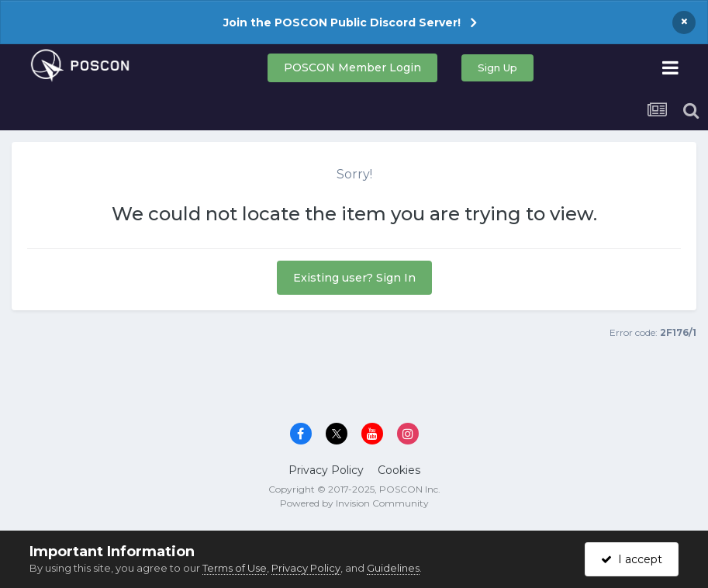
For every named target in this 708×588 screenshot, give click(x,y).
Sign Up (497, 67)
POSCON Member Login (352, 67)
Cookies (399, 470)
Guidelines (393, 568)
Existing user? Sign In (354, 278)
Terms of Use (235, 568)
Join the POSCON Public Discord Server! (342, 22)
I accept (632, 559)
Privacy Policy (326, 470)
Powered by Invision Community (354, 503)
